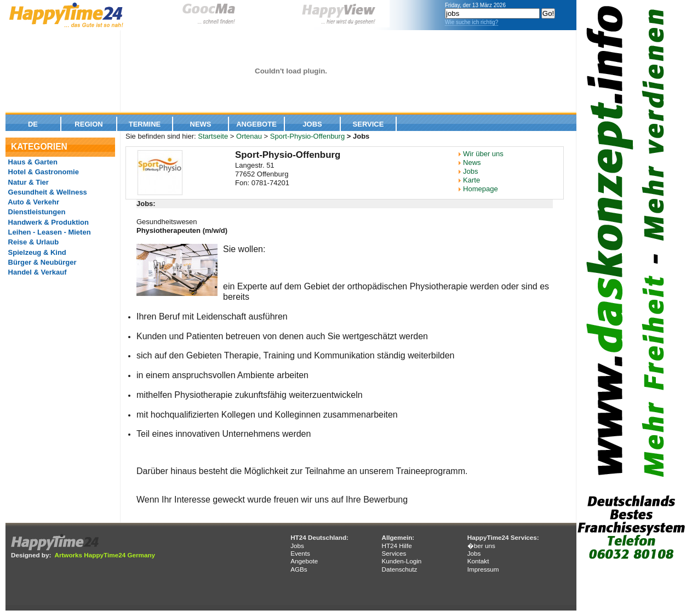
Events (300, 553)
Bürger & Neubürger (41, 262)
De (33, 124)
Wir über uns (483, 154)
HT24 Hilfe (396, 546)
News (201, 124)
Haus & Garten (32, 162)
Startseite (213, 136)
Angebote (256, 124)
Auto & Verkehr (33, 202)
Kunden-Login (401, 561)
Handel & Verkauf (36, 272)
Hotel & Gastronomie (42, 172)
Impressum (483, 569)
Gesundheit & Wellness (47, 192)
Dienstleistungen (36, 212)
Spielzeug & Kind (36, 252)
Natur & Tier (27, 182)
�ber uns (481, 546)
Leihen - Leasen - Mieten (48, 232)
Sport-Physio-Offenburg (307, 136)
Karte (471, 180)
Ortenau (249, 136)
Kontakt (478, 561)
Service (368, 124)
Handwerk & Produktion (47, 222)
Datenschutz (399, 569)
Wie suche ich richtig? (471, 22)
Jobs (312, 124)
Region (88, 124)
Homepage (481, 189)
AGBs (299, 569)
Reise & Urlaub (32, 242)
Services (394, 553)
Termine (145, 124)
